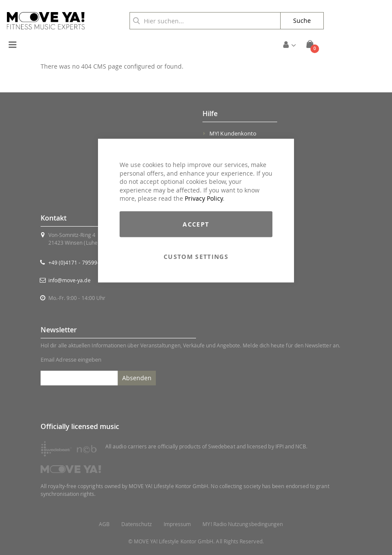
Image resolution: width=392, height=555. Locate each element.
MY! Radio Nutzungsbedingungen (243, 524)
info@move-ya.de (70, 280)
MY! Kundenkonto (233, 133)
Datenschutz (137, 524)
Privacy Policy (204, 198)
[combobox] (205, 21)
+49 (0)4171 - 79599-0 (75, 262)
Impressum (177, 524)
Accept (196, 224)
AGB (104, 524)
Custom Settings (196, 256)
